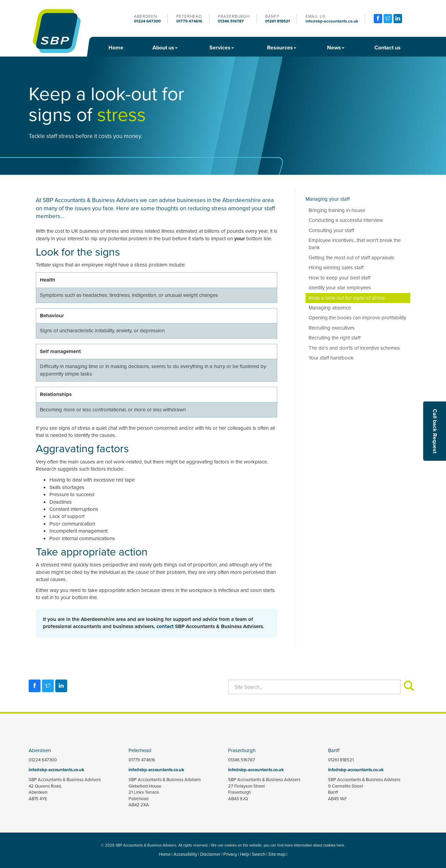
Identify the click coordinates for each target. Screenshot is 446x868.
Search (259, 854)
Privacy (230, 854)
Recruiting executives (332, 328)
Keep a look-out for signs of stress (347, 298)
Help (244, 854)
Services (222, 48)
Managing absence (330, 308)
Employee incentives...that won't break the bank (355, 244)
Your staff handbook (331, 358)
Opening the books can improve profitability (357, 318)
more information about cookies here (314, 845)
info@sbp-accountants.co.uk (332, 21)
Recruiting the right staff (334, 338)
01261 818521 (278, 21)
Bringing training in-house (337, 210)
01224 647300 (147, 21)
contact (165, 626)
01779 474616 (189, 21)
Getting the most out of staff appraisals (351, 258)
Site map (277, 854)
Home (116, 48)
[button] (435, 431)
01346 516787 (231, 21)
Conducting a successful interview (346, 220)
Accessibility (185, 854)
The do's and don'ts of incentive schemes (354, 348)
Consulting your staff (331, 230)
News (336, 48)
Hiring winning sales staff (336, 268)
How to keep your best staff (339, 278)
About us (165, 48)
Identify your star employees (340, 288)
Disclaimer (210, 854)
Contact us (388, 48)
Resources (282, 48)
